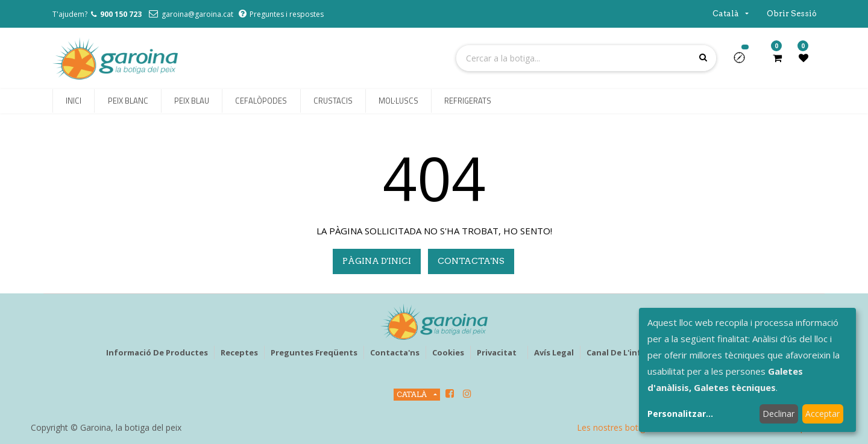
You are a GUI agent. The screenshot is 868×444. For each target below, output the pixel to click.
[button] (744, 61)
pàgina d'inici (377, 261)
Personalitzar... (680, 414)
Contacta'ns (471, 261)
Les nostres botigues (618, 427)
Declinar (778, 414)
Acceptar (822, 414)
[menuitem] (74, 101)
